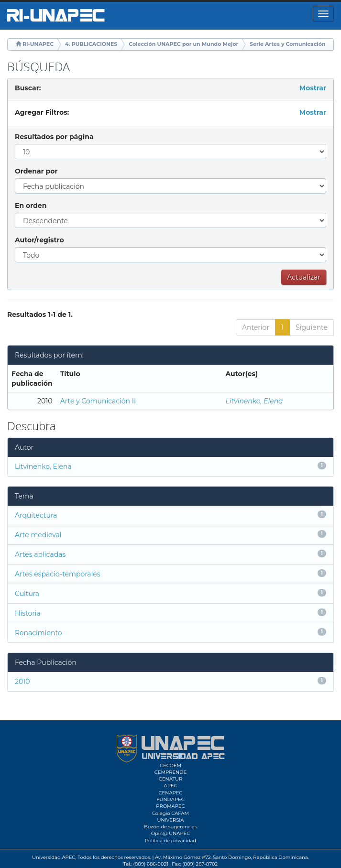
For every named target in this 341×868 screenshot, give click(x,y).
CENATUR (170, 779)
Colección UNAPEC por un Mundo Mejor (183, 44)
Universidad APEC (54, 857)
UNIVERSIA (170, 820)
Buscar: (28, 88)
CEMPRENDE (170, 772)
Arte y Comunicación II (98, 401)
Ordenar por (36, 171)
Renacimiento (38, 633)
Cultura (27, 594)
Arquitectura (36, 515)
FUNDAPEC (170, 799)
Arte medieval (38, 535)
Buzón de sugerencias (170, 827)
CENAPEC (171, 793)
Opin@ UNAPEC (171, 833)
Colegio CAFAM (170, 813)
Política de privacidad (170, 841)
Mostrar (313, 88)
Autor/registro (39, 240)
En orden (31, 206)
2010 (22, 682)
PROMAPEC (170, 806)
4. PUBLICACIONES (91, 44)
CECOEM (170, 765)
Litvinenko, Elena (254, 401)
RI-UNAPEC (38, 44)
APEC (170, 786)
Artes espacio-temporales (58, 574)
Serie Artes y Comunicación (287, 44)
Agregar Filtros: (42, 112)
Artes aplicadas (40, 554)
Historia (28, 613)
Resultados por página (54, 137)
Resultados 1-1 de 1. (40, 315)
